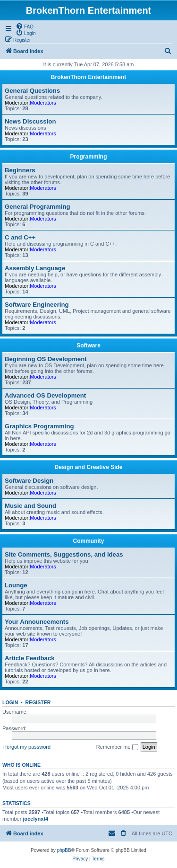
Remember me (117, 747)
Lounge (16, 585)
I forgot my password (26, 747)
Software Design (29, 481)
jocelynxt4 (35, 819)
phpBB (64, 850)
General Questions (32, 91)
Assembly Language (35, 268)
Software (88, 345)
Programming (88, 157)
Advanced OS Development (45, 395)
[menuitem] (25, 26)
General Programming (38, 207)
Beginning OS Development (46, 359)
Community (89, 541)
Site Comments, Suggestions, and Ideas (64, 554)
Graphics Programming (39, 426)
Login (10, 702)
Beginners (20, 170)
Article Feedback (30, 658)
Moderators (43, 103)
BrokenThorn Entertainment (88, 77)
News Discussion (30, 121)
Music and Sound (30, 506)
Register (38, 702)
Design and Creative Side (88, 467)
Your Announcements (37, 622)
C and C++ (20, 237)
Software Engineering (37, 305)
